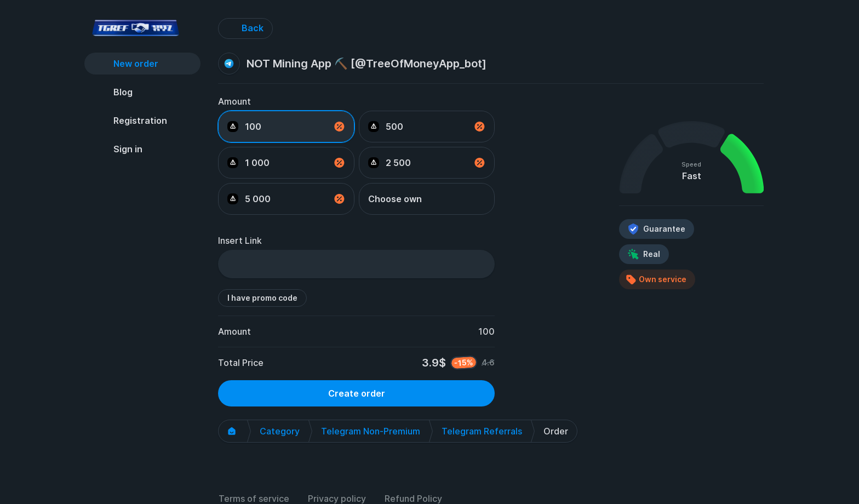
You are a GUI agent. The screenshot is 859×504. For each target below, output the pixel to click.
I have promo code (262, 298)
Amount (234, 101)
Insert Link (240, 240)
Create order (357, 393)
